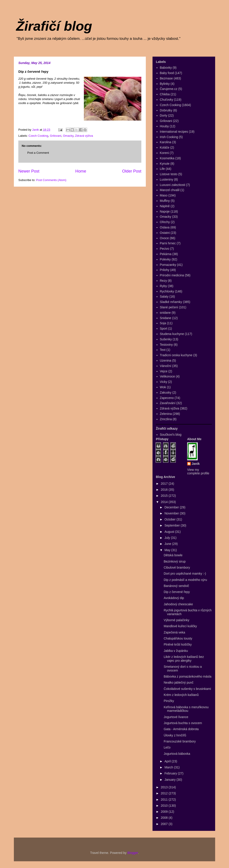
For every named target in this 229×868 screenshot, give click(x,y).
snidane (165, 313)
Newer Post (29, 171)
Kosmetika (167, 158)
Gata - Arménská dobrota (181, 729)
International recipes (174, 132)
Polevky (165, 259)
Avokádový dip (174, 598)
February (171, 773)
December (172, 507)
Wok (163, 387)
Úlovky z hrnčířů (175, 735)
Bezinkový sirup (175, 561)
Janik (196, 464)
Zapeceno (167, 398)
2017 (165, 484)
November (172, 513)
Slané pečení (169, 307)
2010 (165, 806)
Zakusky (166, 392)
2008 (165, 818)
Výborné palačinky (176, 620)
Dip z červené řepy (177, 592)
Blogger (133, 853)
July (168, 538)
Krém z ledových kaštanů (181, 695)
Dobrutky (166, 110)
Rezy (163, 281)
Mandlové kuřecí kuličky (180, 626)
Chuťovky (167, 100)
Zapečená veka (174, 632)
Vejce (164, 371)
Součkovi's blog (171, 435)
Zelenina (166, 414)
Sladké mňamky (171, 302)
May (168, 550)
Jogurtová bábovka (177, 754)
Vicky (164, 382)
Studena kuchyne (172, 334)
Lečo (167, 747)
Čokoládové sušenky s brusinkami (187, 689)
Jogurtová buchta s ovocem (183, 723)
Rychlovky (167, 291)
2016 (165, 490)
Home (81, 171)
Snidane (166, 318)
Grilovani (56, 136)
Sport (164, 328)
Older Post (132, 171)
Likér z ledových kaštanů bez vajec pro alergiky (184, 659)
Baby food (167, 73)
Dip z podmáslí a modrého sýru (185, 580)
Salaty (164, 296)
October (170, 519)
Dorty (164, 115)
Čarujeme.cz (169, 89)
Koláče (165, 147)
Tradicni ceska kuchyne (176, 355)
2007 (165, 824)
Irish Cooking (169, 137)
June (168, 544)
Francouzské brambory (180, 741)
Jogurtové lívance (176, 717)
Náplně (165, 206)
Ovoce (164, 238)
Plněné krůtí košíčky (178, 644)
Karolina (166, 142)
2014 (165, 502)
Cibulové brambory (177, 567)
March (169, 767)
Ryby (163, 286)
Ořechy (165, 222)
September (172, 525)
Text (163, 350)
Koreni (164, 153)
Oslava (165, 227)
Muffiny (165, 201)
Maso (164, 195)
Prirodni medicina (172, 275)
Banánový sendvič (176, 586)
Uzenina (166, 360)
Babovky (166, 68)
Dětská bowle (173, 555)
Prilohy (165, 270)
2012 (165, 793)
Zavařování (168, 403)
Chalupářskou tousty (178, 638)
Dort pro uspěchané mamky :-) (185, 574)
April (168, 761)
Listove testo (169, 174)
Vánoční (166, 366)
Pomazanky (168, 265)
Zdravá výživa (84, 136)
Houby (164, 126)
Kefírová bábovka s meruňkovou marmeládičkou (186, 709)
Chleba (165, 94)
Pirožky (169, 701)
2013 (165, 787)
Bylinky (165, 84)
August (170, 532)
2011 (165, 800)
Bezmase (166, 78)
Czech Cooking (38, 136)
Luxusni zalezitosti (173, 185)
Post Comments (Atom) (51, 180)
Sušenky (166, 339)
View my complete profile (198, 471)
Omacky (68, 136)
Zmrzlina (166, 419)
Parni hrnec (168, 243)
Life (162, 169)
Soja (163, 323)
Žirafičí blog (54, 26)
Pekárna (166, 254)
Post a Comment (38, 153)
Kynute (165, 164)
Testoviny (166, 345)
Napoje (165, 211)
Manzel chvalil (170, 190)
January (170, 780)
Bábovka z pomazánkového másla (188, 676)
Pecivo (165, 249)
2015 (165, 496)
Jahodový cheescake (178, 604)
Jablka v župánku (176, 651)
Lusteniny (167, 179)
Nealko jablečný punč (179, 682)
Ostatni (165, 233)
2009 (165, 812)
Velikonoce (168, 376)
